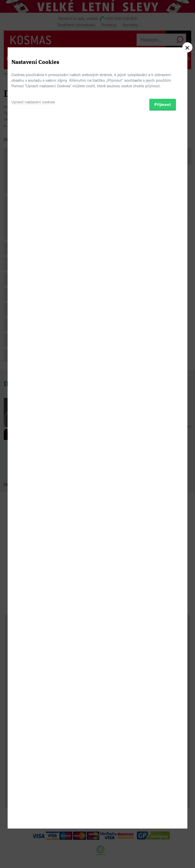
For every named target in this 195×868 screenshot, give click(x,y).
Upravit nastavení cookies (33, 459)
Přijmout (163, 461)
